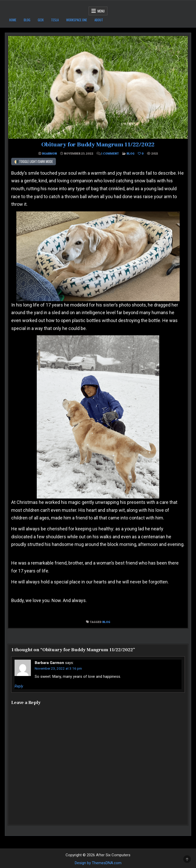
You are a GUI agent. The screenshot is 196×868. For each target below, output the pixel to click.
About (99, 20)
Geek (41, 20)
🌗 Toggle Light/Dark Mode (34, 161)
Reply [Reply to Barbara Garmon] (19, 686)
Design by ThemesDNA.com (98, 863)
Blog (27, 20)
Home (13, 20)
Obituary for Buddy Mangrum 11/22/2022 (98, 144)
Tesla (55, 20)
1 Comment (110, 154)
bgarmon (50, 154)
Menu (101, 11)
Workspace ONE (77, 20)
